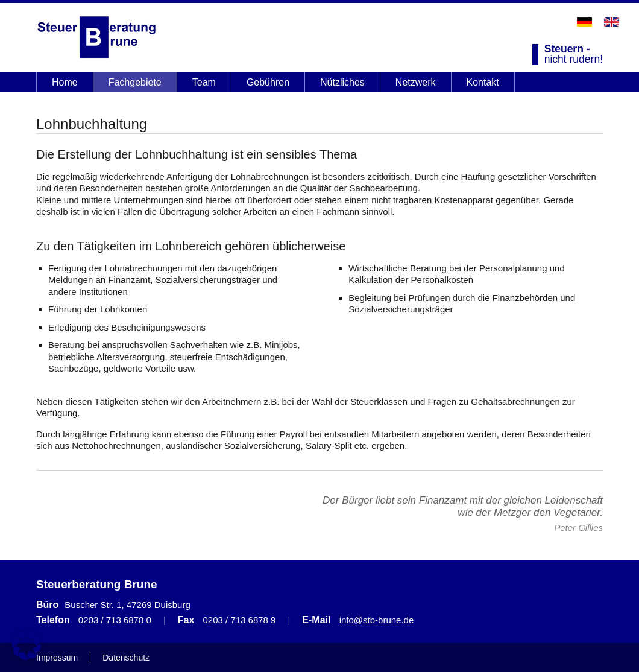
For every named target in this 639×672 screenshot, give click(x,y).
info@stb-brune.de (377, 620)
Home (65, 82)
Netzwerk (416, 82)
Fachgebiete (135, 82)
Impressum (57, 658)
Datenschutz (126, 658)
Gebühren (268, 82)
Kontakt (483, 82)
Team (204, 82)
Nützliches (342, 82)
